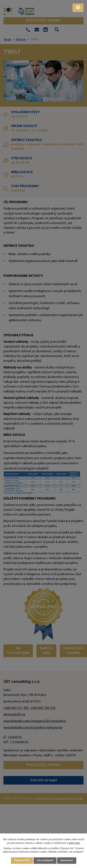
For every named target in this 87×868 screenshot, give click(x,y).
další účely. (74, 843)
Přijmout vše (22, 860)
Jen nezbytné (45, 860)
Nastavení (67, 860)
